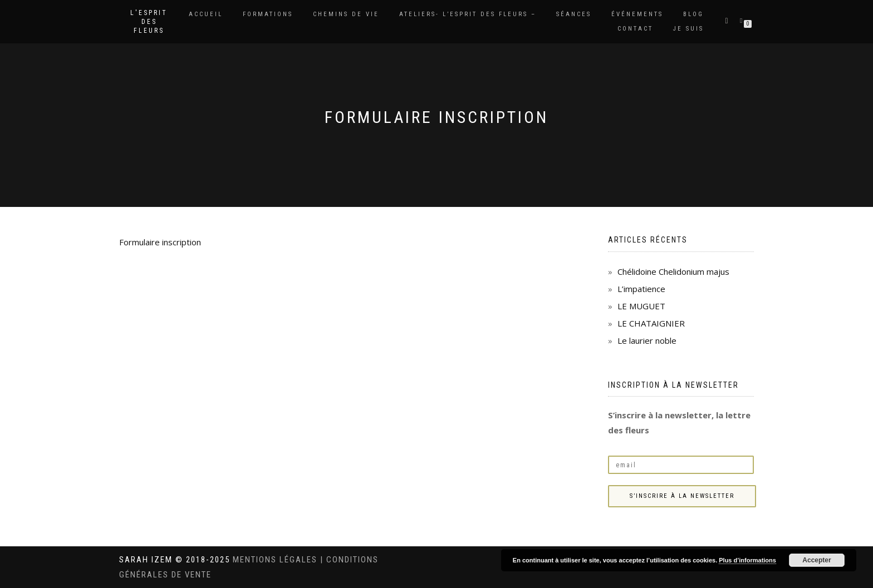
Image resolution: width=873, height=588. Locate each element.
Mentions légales (276, 560)
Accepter (816, 560)
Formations (268, 14)
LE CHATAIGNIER (651, 323)
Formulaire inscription (160, 242)
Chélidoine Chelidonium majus (673, 271)
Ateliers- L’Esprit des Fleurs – (468, 14)
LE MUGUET (641, 306)
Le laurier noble (647, 340)
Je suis (688, 29)
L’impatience (641, 289)
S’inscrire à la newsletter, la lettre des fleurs (679, 423)
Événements (637, 14)
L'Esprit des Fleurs (149, 22)
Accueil (206, 14)
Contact (635, 29)
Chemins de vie (346, 14)
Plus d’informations (747, 560)
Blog (693, 14)
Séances (574, 14)
